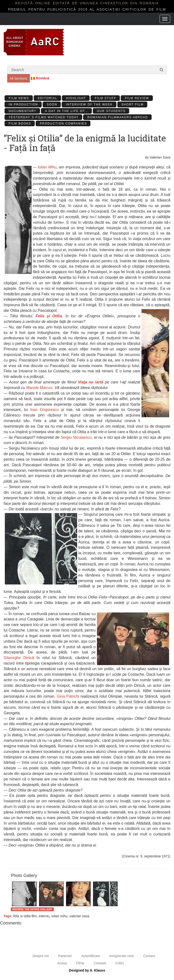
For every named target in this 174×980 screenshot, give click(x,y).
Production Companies (63, 124)
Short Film (133, 104)
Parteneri (65, 956)
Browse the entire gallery (32, 909)
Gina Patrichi (68, 696)
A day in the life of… (67, 111)
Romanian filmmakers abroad (117, 117)
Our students (111, 111)
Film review (137, 98)
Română (43, 78)
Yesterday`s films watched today (44, 117)
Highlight (76, 98)
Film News (19, 98)
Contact (149, 956)
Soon (52, 104)
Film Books (20, 124)
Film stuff (105, 98)
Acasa (62, 963)
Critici (120, 963)
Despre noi (41, 956)
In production (23, 104)
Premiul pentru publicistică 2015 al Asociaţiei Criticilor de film (87, 9)
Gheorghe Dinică (19, 658)
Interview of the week (89, 104)
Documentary (23, 111)
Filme (80, 963)
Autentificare (91, 956)
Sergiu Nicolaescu (76, 437)
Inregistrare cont (122, 956)
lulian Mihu (47, 167)
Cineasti (100, 963)
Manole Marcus (39, 388)
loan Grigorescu (44, 410)
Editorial (48, 98)
